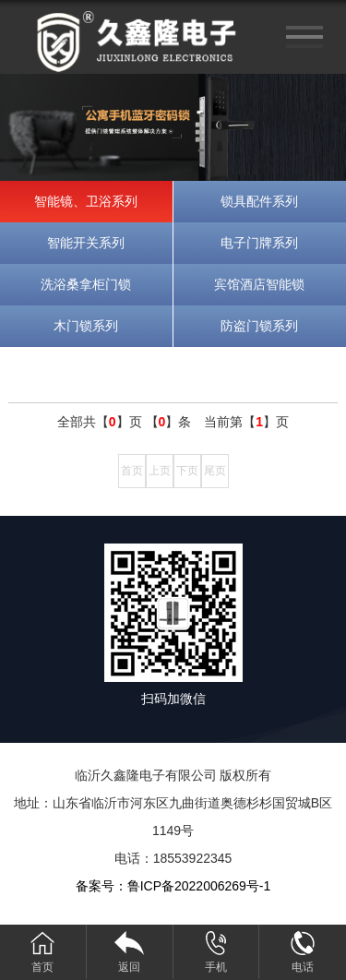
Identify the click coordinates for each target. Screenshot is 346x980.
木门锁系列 (86, 326)
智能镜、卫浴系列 (86, 201)
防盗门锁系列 (259, 326)
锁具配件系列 (259, 201)
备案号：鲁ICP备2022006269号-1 (173, 886)
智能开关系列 (86, 243)
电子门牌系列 (259, 243)
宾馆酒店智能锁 (259, 284)
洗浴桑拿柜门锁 (86, 284)
